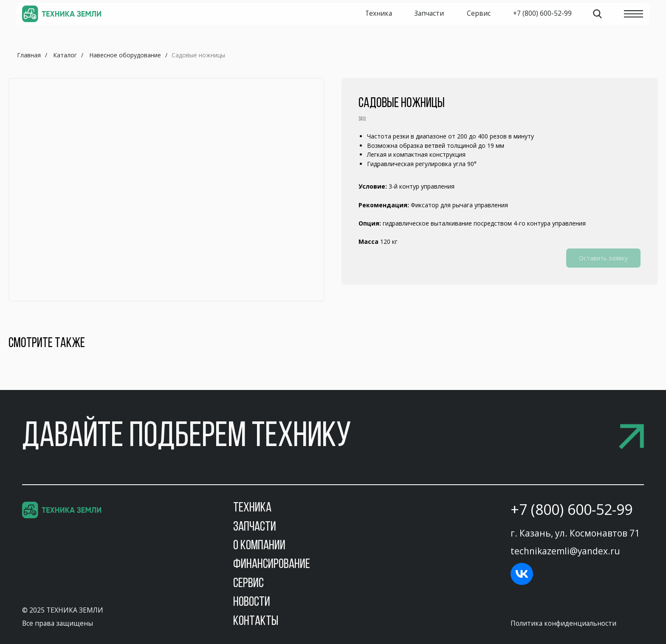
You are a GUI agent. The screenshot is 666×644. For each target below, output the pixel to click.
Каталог (65, 55)
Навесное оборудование (125, 55)
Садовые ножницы (198, 55)
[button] (333, 437)
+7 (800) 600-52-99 (571, 509)
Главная (29, 55)
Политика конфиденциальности (563, 623)
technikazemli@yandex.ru (565, 551)
